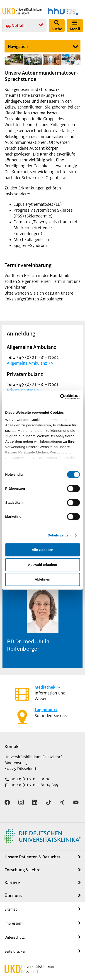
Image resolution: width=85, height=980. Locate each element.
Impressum (13, 923)
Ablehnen (42, 579)
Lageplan (44, 710)
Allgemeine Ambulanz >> (30, 363)
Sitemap (11, 909)
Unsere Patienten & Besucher (32, 857)
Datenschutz (15, 937)
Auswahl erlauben (42, 565)
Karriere (12, 883)
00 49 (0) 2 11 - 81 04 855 (34, 785)
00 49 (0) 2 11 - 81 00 (30, 779)
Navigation (18, 47)
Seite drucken (15, 951)
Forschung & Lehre (22, 870)
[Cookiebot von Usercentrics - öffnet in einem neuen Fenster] (61, 397)
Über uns (13, 895)
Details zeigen (59, 535)
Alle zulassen (42, 550)
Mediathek (45, 687)
